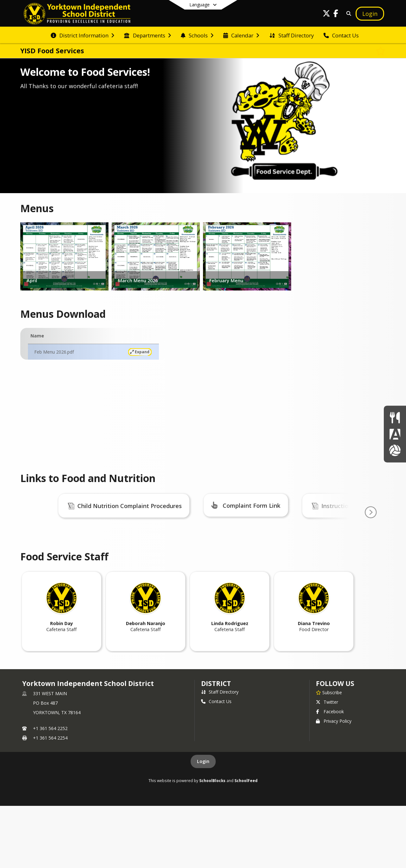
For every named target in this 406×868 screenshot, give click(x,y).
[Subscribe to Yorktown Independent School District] (329, 754)
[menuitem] (82, 35)
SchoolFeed (246, 843)
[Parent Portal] (395, 434)
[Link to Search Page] (347, 13)
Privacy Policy (334, 783)
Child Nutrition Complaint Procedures (130, 506)
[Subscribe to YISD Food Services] (381, 51)
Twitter (327, 764)
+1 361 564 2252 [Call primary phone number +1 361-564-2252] (50, 790)
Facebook (330, 774)
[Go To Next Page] (370, 544)
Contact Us (216, 764)
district (216, 746)
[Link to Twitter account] (326, 14)
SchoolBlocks (212, 843)
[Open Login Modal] (370, 14)
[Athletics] (395, 450)
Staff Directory (220, 754)
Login (203, 823)
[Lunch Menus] (395, 418)
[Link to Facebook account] (336, 14)
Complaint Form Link (252, 506)
